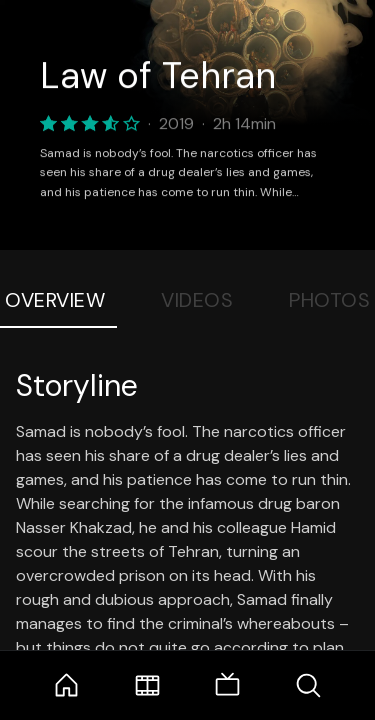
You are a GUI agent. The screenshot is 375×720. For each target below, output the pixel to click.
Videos (197, 300)
